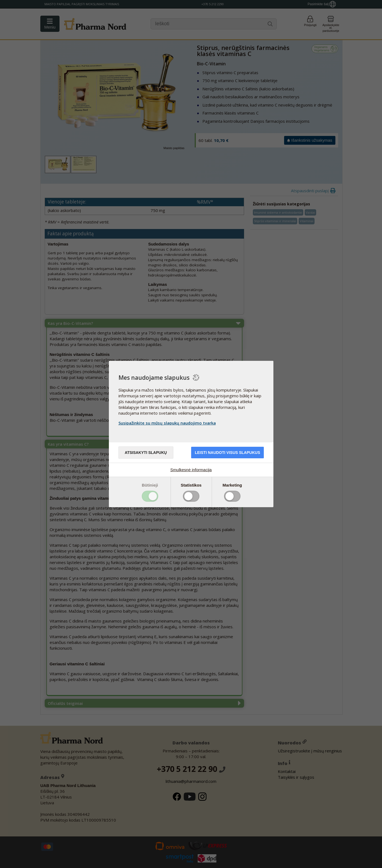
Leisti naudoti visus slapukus (227, 453)
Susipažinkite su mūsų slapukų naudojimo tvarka (167, 423)
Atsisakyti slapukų (146, 453)
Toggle (150, 496)
